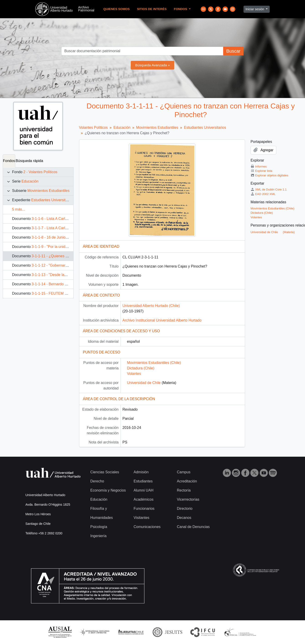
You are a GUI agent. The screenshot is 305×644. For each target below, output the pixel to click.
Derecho (97, 481)
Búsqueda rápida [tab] (29, 161)
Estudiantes (143, 481)
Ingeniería (99, 536)
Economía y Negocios (108, 490)
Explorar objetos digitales (269, 175)
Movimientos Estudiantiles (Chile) (154, 363)
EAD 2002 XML (263, 194)
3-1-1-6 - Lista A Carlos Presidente (60, 219)
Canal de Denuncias (193, 527)
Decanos (184, 518)
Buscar (233, 51)
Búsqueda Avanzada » (153, 65)
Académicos (144, 499)
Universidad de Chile (144, 383)
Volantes (134, 374)
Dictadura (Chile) (141, 368)
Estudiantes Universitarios (52, 200)
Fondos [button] (181, 9)
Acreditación (187, 481)
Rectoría (184, 490)
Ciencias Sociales (105, 472)
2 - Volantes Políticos (40, 172)
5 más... (19, 209)
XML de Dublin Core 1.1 (269, 189)
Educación (30, 181)
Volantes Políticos (93, 128)
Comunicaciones (147, 527)
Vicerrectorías (188, 499)
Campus (184, 472)
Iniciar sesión (255, 9)
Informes (259, 166)
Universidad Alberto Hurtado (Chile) (151, 306)
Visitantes (142, 518)
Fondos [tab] (9, 161)
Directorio (185, 509)
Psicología (99, 527)
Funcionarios (144, 509)
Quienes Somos (117, 9)
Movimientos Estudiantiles (48, 191)
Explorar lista (261, 171)
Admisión (141, 472)
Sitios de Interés (152, 9)
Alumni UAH (144, 490)
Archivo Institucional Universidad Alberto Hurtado (162, 320)
